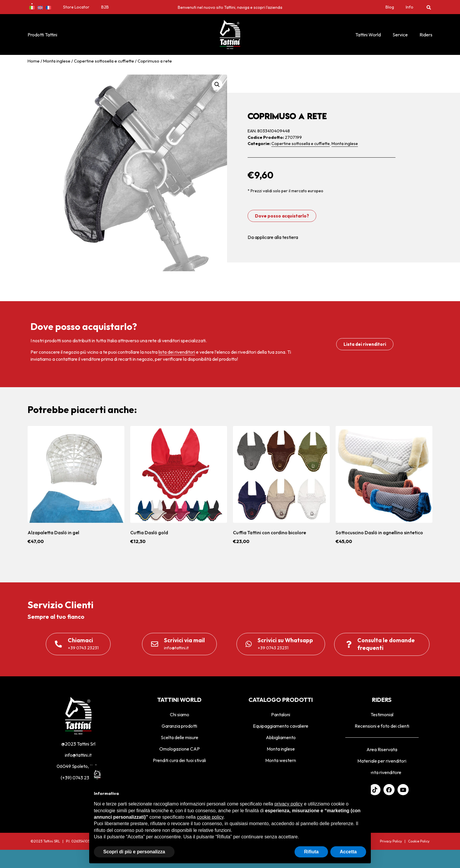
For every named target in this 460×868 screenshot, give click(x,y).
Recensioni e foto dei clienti (382, 726)
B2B (105, 7)
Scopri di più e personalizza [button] (134, 852)
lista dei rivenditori (177, 352)
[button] (429, 7)
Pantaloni (281, 714)
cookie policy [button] (210, 817)
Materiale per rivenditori (382, 761)
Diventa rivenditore (382, 772)
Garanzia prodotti (179, 726)
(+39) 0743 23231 (78, 778)
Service (400, 35)
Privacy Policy (391, 841)
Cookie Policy (419, 841)
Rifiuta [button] (311, 852)
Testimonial (382, 714)
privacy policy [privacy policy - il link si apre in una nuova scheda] (288, 804)
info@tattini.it (78, 755)
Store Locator (76, 7)
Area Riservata (382, 749)
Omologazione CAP (180, 749)
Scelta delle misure (180, 737)
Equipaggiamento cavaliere (281, 726)
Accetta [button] (348, 852)
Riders (426, 35)
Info (410, 7)
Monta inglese (57, 61)
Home (34, 61)
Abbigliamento (281, 737)
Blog (390, 7)
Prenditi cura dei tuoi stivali (179, 760)
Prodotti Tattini (42, 35)
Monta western (281, 760)
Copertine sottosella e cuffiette (104, 61)
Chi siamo (180, 714)
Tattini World (368, 35)
